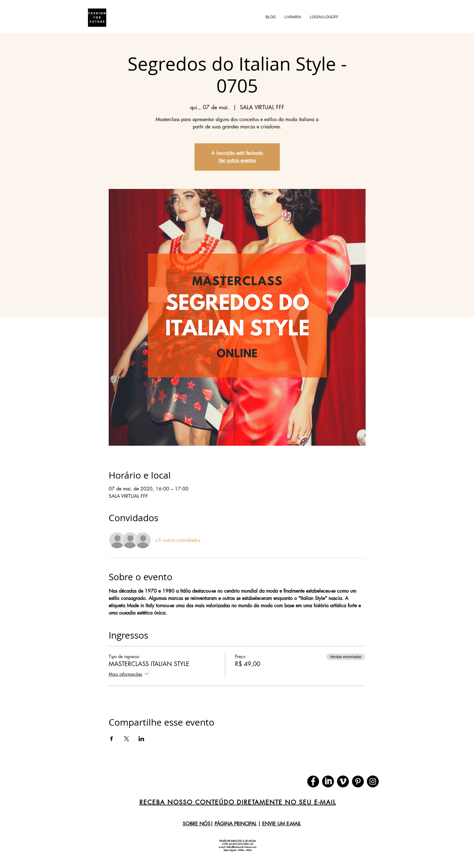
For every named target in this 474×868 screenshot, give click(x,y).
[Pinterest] (358, 781)
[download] (328, 781)
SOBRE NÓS (197, 824)
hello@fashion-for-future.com (241, 847)
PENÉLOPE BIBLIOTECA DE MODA (238, 841)
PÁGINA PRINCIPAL (235, 824)
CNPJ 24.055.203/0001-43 (238, 844)
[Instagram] (373, 781)
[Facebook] (313, 781)
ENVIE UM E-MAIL (281, 824)
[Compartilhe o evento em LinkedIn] (141, 739)
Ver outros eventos (237, 160)
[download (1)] (343, 781)
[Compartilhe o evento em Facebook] (112, 739)
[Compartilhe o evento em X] (126, 739)
